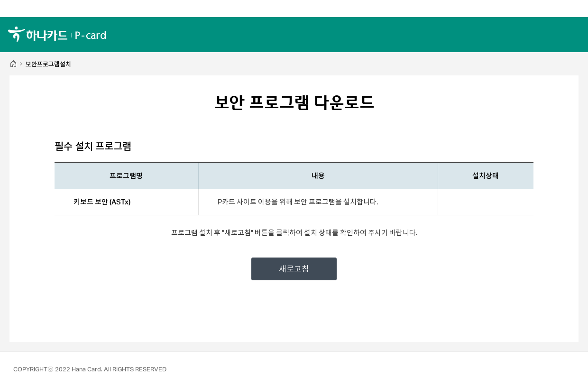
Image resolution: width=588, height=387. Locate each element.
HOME (13, 64)
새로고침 (294, 269)
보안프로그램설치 (48, 64)
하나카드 (57, 34)
